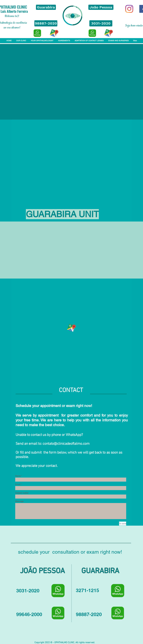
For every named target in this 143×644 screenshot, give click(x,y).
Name (18, 476)
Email (18, 484)
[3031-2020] (101, 23)
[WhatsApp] (37, 33)
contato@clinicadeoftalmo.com (66, 444)
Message (19, 501)
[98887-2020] (46, 23)
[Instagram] (129, 9)
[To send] (123, 524)
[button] (46, 7)
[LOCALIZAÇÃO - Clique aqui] (54, 33)
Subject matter (22, 493)
